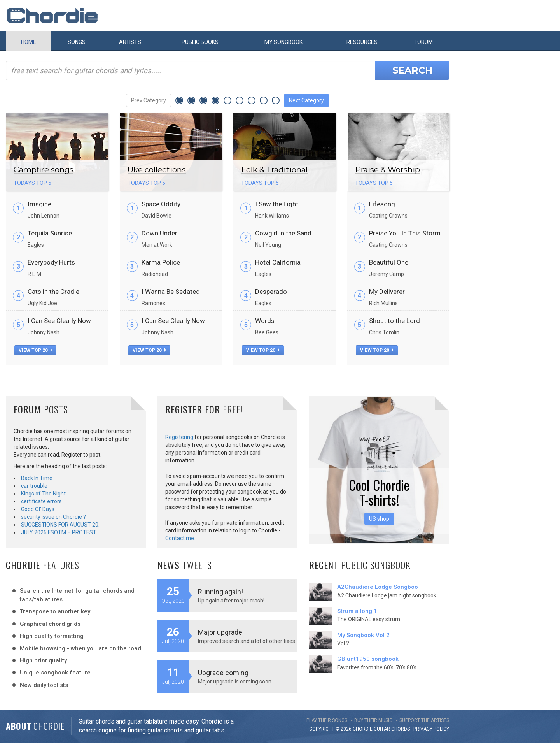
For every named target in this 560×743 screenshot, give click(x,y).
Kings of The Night (43, 494)
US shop (379, 519)
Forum (424, 42)
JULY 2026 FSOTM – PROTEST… (60, 532)
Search (412, 70)
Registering (179, 437)
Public (200, 42)
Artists (130, 42)
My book (283, 42)
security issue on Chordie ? (53, 517)
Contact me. (180, 538)
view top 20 (35, 350)
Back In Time (37, 478)
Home (29, 42)
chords (401, 729)
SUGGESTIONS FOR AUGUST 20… (61, 525)
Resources (362, 42)
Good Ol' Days (38, 509)
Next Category (306, 100)
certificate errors (41, 501)
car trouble (34, 486)
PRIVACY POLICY (431, 729)
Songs (77, 42)
